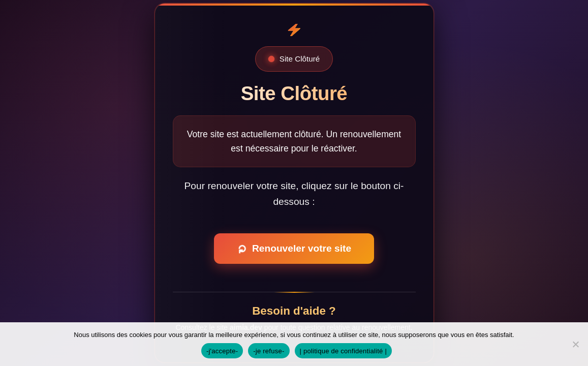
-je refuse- (269, 351)
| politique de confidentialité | (344, 351)
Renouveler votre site (292, 249)
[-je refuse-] (575, 344)
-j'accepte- (222, 351)
